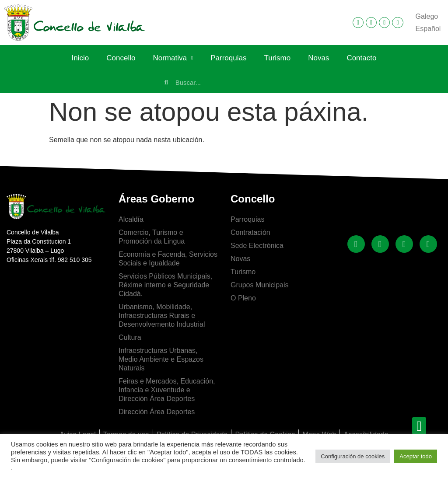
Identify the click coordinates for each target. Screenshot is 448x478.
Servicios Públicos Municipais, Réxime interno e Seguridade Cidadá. (165, 285)
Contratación (250, 232)
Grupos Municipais (260, 285)
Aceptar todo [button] (416, 456)
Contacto (361, 58)
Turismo (277, 58)
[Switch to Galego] (427, 17)
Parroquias (228, 58)
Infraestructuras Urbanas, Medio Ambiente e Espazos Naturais (161, 359)
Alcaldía (131, 219)
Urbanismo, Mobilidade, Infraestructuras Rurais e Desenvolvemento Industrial (162, 316)
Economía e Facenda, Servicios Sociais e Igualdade (168, 259)
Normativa (173, 58)
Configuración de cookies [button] (353, 456)
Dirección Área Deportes (157, 412)
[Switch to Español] (428, 29)
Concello (121, 58)
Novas (318, 58)
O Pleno (243, 298)
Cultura (130, 337)
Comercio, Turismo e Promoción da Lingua (152, 237)
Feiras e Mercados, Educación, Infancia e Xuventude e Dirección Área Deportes (167, 390)
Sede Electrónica (257, 246)
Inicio (80, 58)
